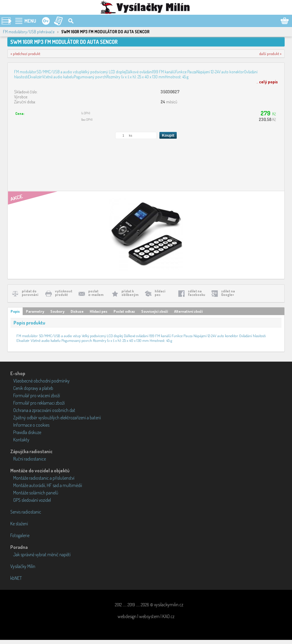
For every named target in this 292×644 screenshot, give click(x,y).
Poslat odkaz (124, 311)
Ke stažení (19, 524)
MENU (30, 21)
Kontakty (21, 440)
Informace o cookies (31, 425)
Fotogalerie (20, 535)
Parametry (35, 311)
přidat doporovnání (30, 293)
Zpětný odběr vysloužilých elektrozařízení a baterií (57, 418)
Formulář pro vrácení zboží (37, 395)
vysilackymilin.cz (169, 605)
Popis (15, 311)
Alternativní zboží (188, 311)
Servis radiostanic (26, 512)
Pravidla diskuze (27, 432)
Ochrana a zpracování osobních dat (44, 410)
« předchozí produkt (25, 54)
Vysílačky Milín (23, 566)
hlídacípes (160, 293)
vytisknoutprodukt (64, 293)
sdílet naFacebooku (197, 293)
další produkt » (270, 54)
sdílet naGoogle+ (228, 293)
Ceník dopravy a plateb (33, 388)
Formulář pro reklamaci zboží (39, 403)
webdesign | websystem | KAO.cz (146, 616)
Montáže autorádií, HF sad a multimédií (48, 485)
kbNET (16, 578)
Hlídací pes (99, 311)
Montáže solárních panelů (36, 493)
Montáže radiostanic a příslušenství (44, 478)
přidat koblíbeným (130, 293)
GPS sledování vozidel (32, 500)
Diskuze (77, 311)
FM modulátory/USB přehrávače (29, 32)
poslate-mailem (96, 293)
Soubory (57, 311)
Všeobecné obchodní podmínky (41, 381)
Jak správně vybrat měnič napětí (42, 554)
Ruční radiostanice (30, 459)
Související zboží (155, 311)
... (267, 82)
